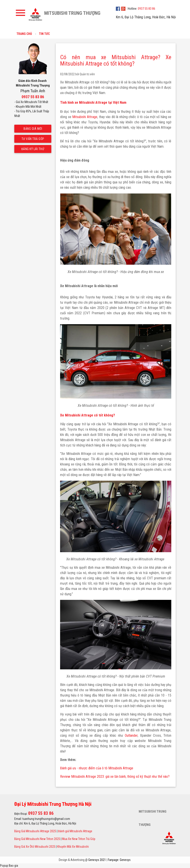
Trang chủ (24, 34)
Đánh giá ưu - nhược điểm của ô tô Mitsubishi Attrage (97, 768)
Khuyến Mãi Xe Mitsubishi (73, 847)
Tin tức (44, 34)
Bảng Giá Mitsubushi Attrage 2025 (35, 831)
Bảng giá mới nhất (33, 130)
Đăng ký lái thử (33, 149)
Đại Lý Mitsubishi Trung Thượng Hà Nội (53, 804)
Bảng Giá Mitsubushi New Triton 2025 (37, 839)
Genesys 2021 (97, 860)
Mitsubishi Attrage (85, 117)
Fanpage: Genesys (120, 860)
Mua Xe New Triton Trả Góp (79, 839)
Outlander (131, 735)
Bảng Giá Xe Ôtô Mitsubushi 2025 (35, 847)
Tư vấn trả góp (33, 139)
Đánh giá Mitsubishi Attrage (75, 831)
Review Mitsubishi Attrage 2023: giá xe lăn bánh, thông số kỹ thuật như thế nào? (115, 777)
